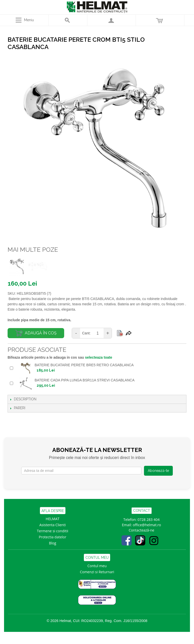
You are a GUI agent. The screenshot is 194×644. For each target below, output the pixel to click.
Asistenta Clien (52, 525)
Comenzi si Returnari (97, 572)
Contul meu (97, 566)
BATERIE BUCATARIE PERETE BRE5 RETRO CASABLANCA (84, 365)
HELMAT (53, 519)
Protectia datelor (53, 537)
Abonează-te (158, 471)
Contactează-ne (141, 530)
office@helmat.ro (147, 525)
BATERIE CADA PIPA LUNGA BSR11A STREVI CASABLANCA (85, 380)
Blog (53, 543)
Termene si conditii (53, 531)
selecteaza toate (99, 357)
